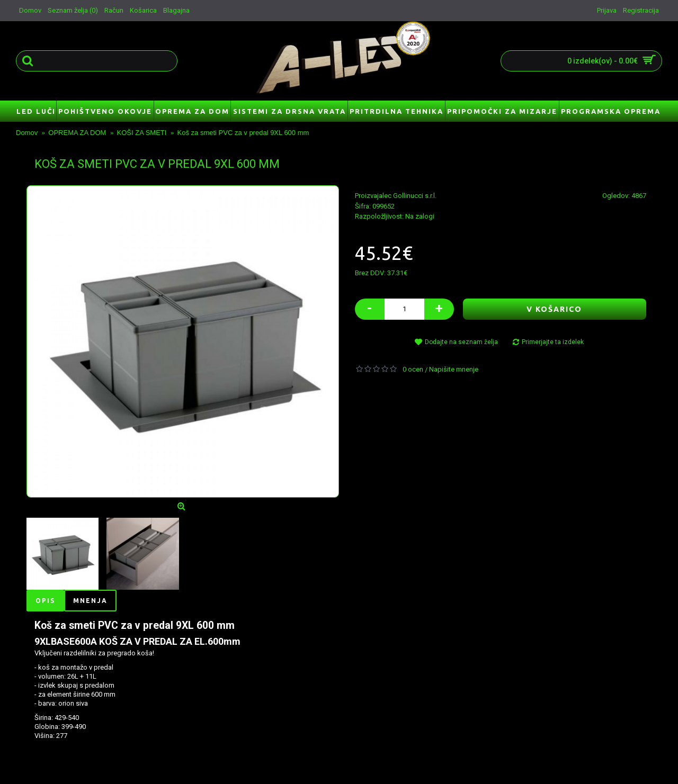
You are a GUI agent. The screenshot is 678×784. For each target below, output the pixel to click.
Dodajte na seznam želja (461, 342)
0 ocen (413, 369)
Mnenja (90, 601)
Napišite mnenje (454, 369)
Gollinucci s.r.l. (415, 196)
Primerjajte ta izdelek (553, 342)
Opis (45, 601)
